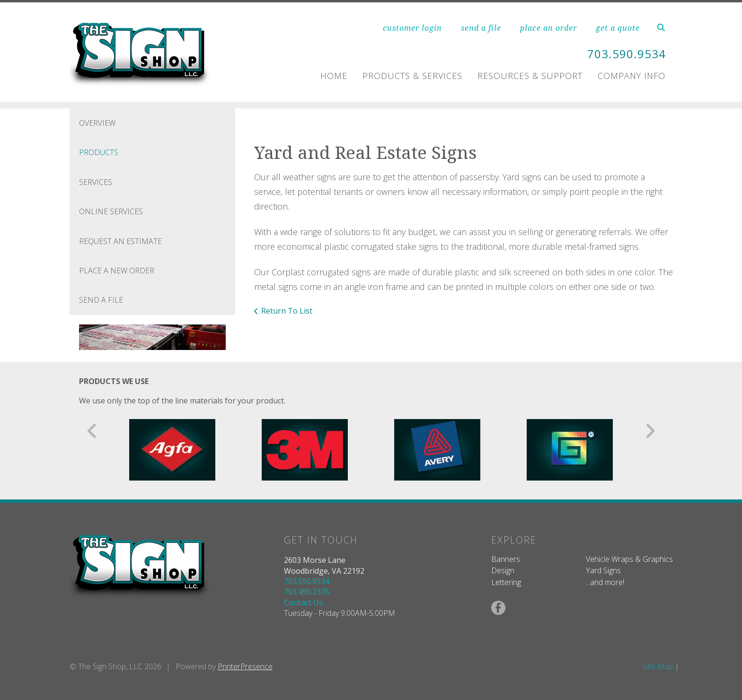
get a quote (618, 28)
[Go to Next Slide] (650, 431)
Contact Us (303, 603)
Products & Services (412, 76)
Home (334, 76)
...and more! (605, 582)
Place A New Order (117, 271)
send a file (481, 28)
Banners (506, 559)
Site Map (658, 666)
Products (99, 152)
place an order (548, 28)
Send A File (101, 300)
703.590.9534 (627, 54)
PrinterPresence (245, 666)
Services (96, 182)
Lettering (506, 582)
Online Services (111, 211)
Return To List (287, 311)
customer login (412, 28)
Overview (97, 123)
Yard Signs (603, 570)
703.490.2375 (307, 592)
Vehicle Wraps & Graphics (629, 559)
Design (503, 570)
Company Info (632, 76)
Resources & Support (530, 76)
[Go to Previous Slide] (93, 431)
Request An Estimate (120, 241)
